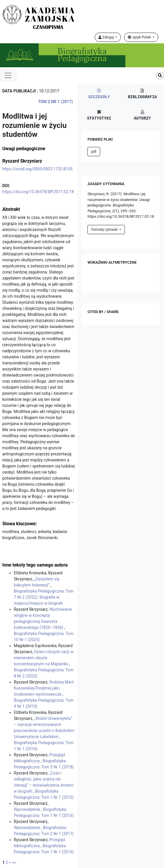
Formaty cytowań (105, 230)
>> (14, 863)
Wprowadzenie (27, 809)
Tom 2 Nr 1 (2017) (55, 102)
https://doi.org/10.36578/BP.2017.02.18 (38, 192)
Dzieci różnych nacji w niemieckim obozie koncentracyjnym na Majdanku (44, 658)
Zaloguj (107, 37)
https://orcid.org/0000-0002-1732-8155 (37, 169)
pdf (94, 152)
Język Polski (140, 37)
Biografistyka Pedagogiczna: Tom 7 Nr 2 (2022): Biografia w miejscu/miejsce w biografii (44, 597)
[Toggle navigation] (8, 75)
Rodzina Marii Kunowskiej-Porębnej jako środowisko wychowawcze (44, 688)
